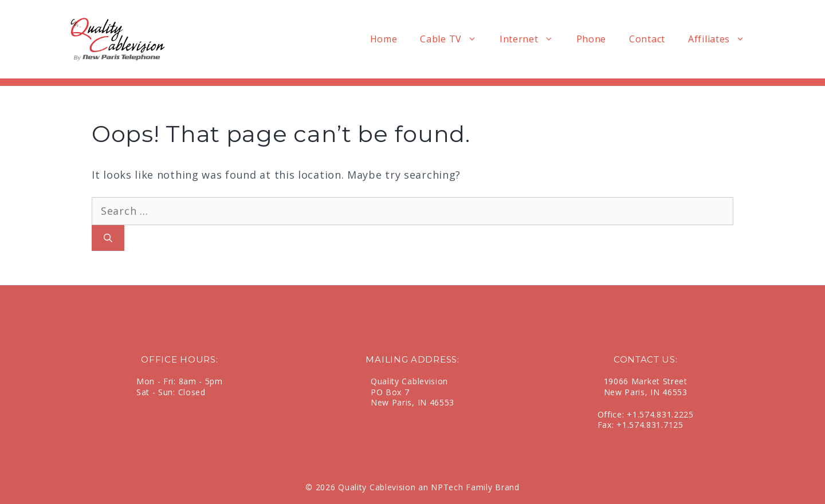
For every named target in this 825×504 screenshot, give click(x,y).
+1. (633, 414)
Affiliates (722, 39)
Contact (647, 39)
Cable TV (454, 39)
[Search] (108, 238)
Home (384, 39)
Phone (592, 39)
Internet (532, 39)
